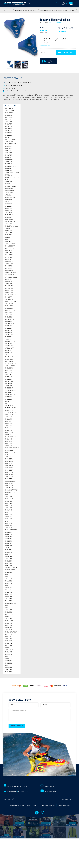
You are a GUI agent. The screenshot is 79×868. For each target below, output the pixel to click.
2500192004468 (55, 22)
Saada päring (62, 31)
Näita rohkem (45, 46)
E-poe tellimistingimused (17, 805)
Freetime (7, 10)
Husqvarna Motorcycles (25, 10)
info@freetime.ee (50, 792)
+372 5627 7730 (23, 792)
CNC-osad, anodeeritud (64, 10)
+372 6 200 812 (12, 792)
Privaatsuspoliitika (33, 805)
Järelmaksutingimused (48, 805)
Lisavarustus (45, 10)
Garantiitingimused (64, 805)
